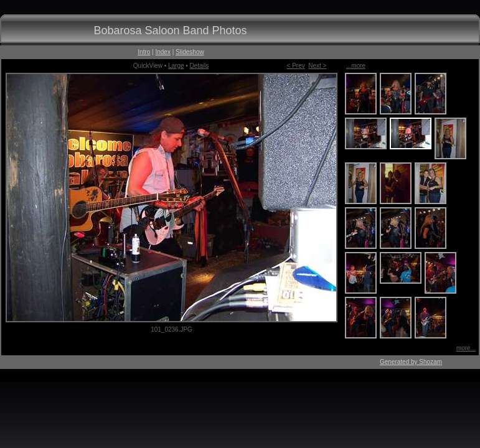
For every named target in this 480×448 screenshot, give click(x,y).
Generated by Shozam (411, 362)
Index (162, 52)
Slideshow (190, 52)
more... (466, 348)
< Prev (296, 66)
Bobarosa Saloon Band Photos (170, 30)
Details (200, 66)
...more (356, 66)
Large (176, 66)
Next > (317, 66)
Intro (144, 52)
